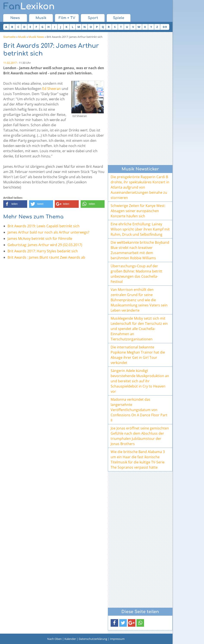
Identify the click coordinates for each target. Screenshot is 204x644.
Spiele (119, 18)
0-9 (165, 27)
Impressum (117, 639)
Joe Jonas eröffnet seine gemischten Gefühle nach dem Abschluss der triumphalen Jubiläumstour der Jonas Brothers (140, 436)
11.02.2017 (10, 63)
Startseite (9, 37)
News (15, 18)
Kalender (70, 639)
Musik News (36, 37)
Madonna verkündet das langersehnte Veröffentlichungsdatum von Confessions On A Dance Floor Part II (139, 410)
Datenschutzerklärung (93, 639)
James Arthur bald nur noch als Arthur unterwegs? (48, 232)
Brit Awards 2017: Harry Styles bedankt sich (43, 251)
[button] (15, 204)
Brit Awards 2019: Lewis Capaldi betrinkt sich (44, 226)
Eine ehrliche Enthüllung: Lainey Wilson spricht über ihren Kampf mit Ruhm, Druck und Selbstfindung (140, 229)
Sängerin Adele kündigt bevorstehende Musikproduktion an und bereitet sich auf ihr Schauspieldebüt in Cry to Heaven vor (140, 381)
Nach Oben (54, 639)
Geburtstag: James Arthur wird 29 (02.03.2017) (45, 245)
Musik (41, 18)
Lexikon (29, 6)
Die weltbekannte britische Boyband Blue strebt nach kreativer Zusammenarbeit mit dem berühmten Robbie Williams (140, 250)
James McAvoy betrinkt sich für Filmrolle (40, 239)
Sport (93, 18)
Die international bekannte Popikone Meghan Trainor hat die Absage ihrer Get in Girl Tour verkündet (138, 355)
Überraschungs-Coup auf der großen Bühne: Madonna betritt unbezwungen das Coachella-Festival (137, 274)
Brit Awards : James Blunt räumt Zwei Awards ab (46, 257)
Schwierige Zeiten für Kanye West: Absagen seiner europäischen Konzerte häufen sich (138, 211)
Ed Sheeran (52, 89)
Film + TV (67, 18)
